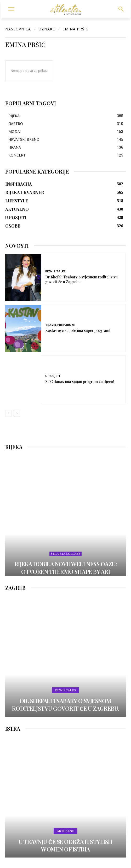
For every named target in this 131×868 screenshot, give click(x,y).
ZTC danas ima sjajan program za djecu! (80, 382)
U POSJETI (53, 376)
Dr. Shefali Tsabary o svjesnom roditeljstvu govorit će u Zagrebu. (81, 279)
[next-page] (17, 413)
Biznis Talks (55, 271)
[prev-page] (8, 413)
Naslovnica (18, 29)
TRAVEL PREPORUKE (60, 325)
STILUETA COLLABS (65, 554)
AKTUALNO (65, 831)
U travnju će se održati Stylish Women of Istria (65, 845)
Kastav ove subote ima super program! (78, 330)
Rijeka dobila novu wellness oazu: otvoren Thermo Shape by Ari (66, 568)
